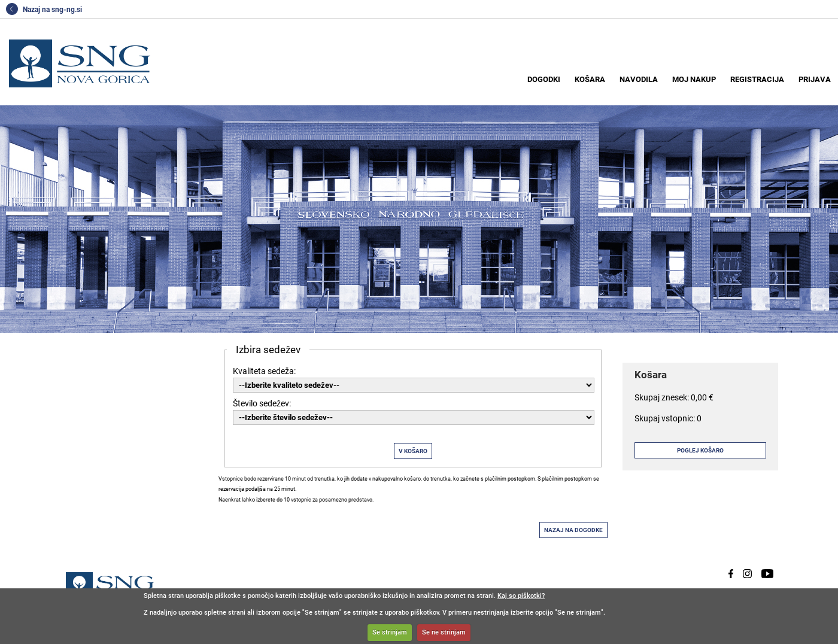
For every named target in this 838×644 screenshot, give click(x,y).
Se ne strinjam (444, 632)
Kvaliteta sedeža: (264, 371)
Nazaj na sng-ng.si (44, 10)
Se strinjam (390, 632)
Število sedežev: (262, 403)
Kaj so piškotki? (521, 596)
